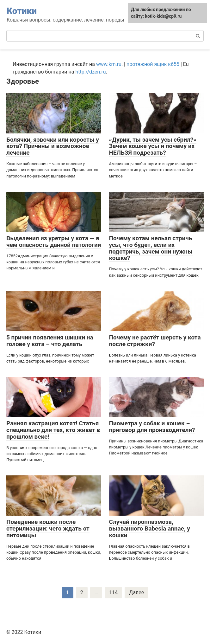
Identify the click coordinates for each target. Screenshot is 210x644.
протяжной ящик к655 (153, 64)
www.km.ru (109, 64)
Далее (136, 592)
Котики (22, 11)
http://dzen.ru (90, 72)
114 (113, 592)
